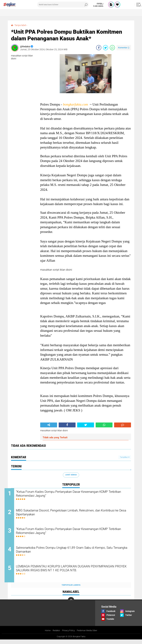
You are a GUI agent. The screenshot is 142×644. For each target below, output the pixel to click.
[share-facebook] (99, 47)
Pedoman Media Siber (88, 635)
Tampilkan (125, 457)
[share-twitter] (106, 47)
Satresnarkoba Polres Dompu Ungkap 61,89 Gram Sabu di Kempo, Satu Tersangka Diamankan (73, 553)
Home (46, 635)
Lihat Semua (71, 475)
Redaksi (55, 635)
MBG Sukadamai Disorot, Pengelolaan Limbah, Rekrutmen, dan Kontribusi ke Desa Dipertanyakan (71, 514)
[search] (63, 5)
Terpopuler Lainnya (71, 589)
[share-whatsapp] (112, 47)
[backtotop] (71, 604)
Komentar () (124, 47)
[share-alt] (49, 425)
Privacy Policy (68, 635)
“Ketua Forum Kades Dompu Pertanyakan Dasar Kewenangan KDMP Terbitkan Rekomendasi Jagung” (70, 494)
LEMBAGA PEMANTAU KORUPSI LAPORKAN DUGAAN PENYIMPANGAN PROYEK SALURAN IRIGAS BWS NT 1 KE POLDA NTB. (74, 575)
